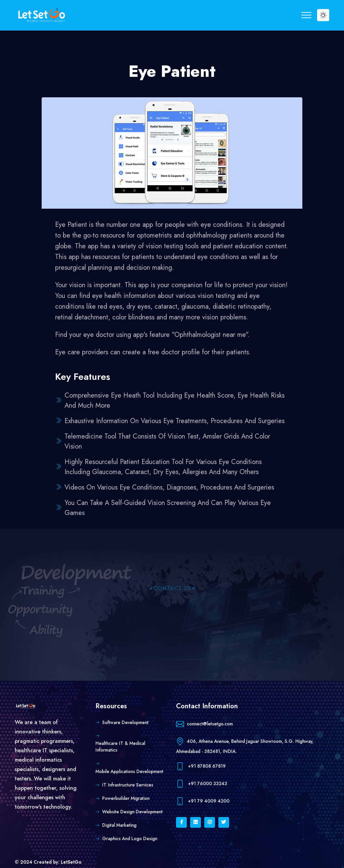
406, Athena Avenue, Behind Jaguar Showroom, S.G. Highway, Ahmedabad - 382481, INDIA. (245, 745)
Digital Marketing (119, 825)
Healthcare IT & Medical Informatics (120, 747)
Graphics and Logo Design (130, 838)
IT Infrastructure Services (128, 785)
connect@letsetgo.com (204, 724)
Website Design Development (132, 812)
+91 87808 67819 (201, 767)
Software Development (125, 722)
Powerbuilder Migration (126, 798)
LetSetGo (71, 862)
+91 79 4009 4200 (203, 801)
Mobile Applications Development (129, 771)
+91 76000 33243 (202, 784)
